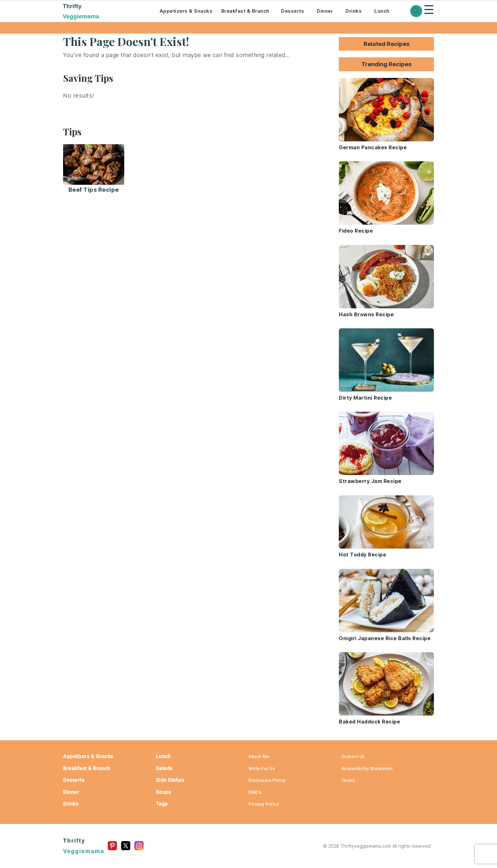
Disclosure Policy (267, 780)
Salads (164, 768)
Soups (164, 792)
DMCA (255, 792)
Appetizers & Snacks (186, 11)
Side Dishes (170, 780)
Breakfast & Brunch (245, 11)
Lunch (382, 11)
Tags (162, 804)
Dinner (325, 11)
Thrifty (102, 12)
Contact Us (353, 756)
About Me (259, 756)
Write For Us (262, 768)
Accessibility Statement (367, 768)
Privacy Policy (264, 804)
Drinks (354, 11)
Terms (348, 780)
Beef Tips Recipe (94, 190)
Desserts (293, 11)
